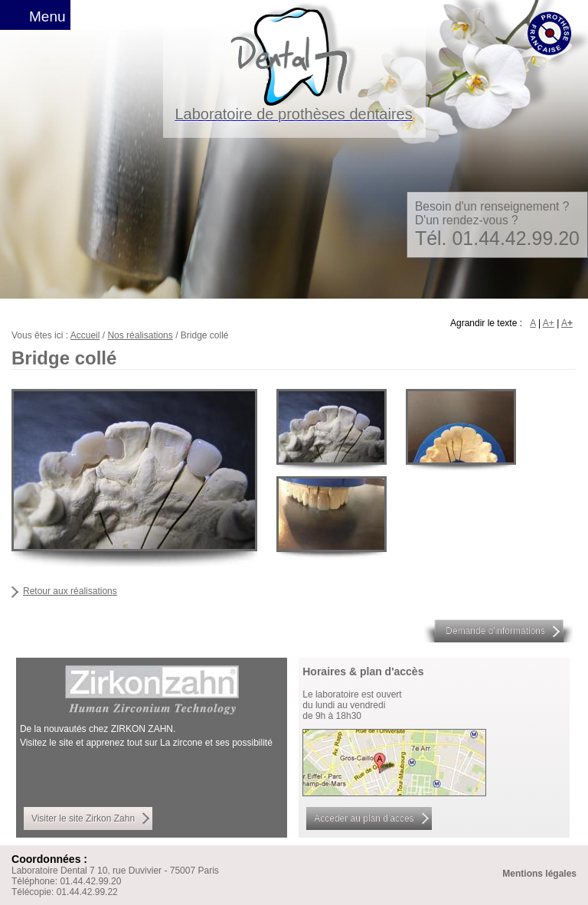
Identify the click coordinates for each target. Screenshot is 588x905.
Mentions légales (539, 874)
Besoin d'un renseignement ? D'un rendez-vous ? (497, 225)
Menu (47, 16)
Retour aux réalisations (70, 591)
